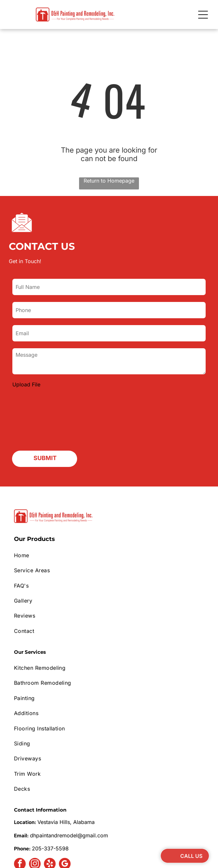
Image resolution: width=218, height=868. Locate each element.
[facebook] (20, 813)
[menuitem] (109, 503)
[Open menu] (203, 15)
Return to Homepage (109, 181)
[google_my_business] (65, 813)
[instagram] (35, 813)
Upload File (26, 384)
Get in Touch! (25, 261)
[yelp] (50, 813)
